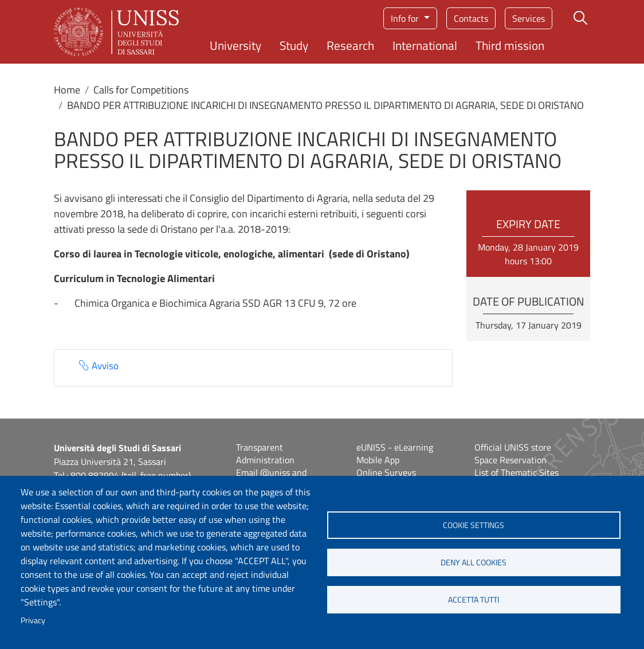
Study (294, 45)
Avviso (105, 366)
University (235, 45)
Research (350, 45)
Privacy (33, 620)
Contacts (471, 18)
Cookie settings (474, 525)
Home (67, 90)
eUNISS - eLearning (395, 447)
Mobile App (378, 460)
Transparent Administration (265, 453)
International (425, 45)
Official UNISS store (513, 447)
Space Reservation (511, 460)
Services (529, 18)
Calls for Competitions (141, 90)
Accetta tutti (474, 600)
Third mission (510, 45)
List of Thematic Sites (517, 472)
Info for (406, 18)
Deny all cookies (474, 562)
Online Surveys (386, 472)
